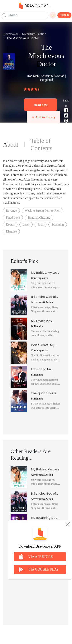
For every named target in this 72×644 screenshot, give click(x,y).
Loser (26, 224)
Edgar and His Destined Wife (41, 369)
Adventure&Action (34, 34)
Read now (41, 105)
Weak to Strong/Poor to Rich (42, 211)
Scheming (58, 224)
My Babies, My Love (45, 273)
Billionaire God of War (43, 297)
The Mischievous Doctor (23, 38)
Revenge (11, 211)
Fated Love (13, 218)
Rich (41, 224)
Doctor (10, 224)
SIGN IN (64, 15)
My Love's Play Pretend (42, 321)
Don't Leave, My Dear (43, 345)
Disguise (11, 231)
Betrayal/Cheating (39, 218)
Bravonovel (10, 34)
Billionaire (37, 326)
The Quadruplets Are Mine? (44, 393)
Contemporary (39, 278)
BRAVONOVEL (34, 6)
